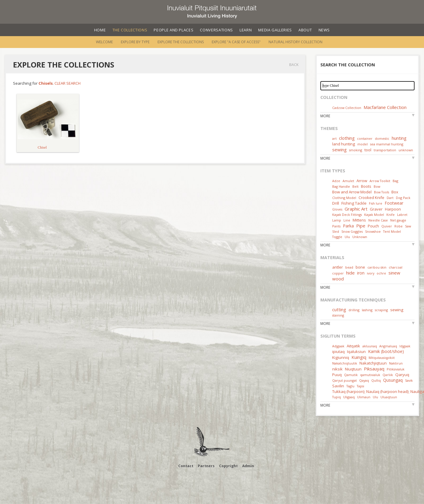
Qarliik (388, 375)
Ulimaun (364, 397)
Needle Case (378, 220)
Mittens (359, 220)
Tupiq (337, 397)
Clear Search (68, 83)
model (363, 144)
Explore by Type (135, 42)
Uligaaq (349, 397)
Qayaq (364, 380)
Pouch (373, 226)
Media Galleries (275, 30)
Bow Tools (382, 192)
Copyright (228, 466)
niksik (337, 369)
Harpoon (393, 209)
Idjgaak (405, 346)
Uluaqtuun (389, 397)
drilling (354, 310)
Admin (248, 466)
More (325, 116)
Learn (246, 30)
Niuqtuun (353, 369)
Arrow (362, 181)
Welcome (104, 42)
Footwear (394, 203)
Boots (366, 186)
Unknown (360, 237)
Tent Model (392, 231)
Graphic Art (356, 209)
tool (368, 150)
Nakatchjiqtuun (373, 363)
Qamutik (351, 375)
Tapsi (360, 386)
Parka (348, 226)
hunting (399, 138)
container (365, 138)
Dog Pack (403, 198)
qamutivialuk (370, 375)
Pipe (361, 226)
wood (338, 279)
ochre (381, 273)
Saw (408, 226)
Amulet (348, 181)
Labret (402, 215)
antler (338, 267)
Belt (355, 186)
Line (347, 220)
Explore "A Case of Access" (236, 42)
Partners (206, 466)
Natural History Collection (295, 42)
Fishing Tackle (354, 203)
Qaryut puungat (344, 380)
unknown (406, 150)
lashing (367, 310)
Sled (336, 231)
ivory (371, 273)
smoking (356, 150)
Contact (186, 466)
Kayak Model (374, 215)
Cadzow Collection (347, 108)
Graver (376, 209)
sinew (394, 273)
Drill (336, 203)
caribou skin (377, 267)
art (334, 138)
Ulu (347, 237)
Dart (390, 198)
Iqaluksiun (356, 351)
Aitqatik (353, 346)
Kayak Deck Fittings (347, 215)
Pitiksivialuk (396, 369)
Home (100, 30)
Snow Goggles (352, 231)
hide (350, 273)
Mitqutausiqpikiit (382, 358)
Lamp (337, 220)
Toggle (337, 237)
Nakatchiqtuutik (345, 363)
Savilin (338, 386)
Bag (395, 181)
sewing (339, 150)
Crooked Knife (371, 198)
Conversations (216, 30)
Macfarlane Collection (385, 107)
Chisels (46, 83)
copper (338, 273)
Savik (409, 380)
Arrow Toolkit (380, 181)
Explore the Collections (181, 42)
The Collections (130, 30)
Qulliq (376, 380)
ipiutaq (338, 351)
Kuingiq (359, 357)
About (305, 30)
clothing (347, 138)
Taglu (350, 386)
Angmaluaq (388, 346)
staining (338, 315)
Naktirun (396, 363)
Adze (336, 181)
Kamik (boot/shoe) (386, 351)
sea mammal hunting (387, 144)
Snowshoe (373, 231)
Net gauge (398, 220)
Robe (399, 226)
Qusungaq (393, 380)
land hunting (344, 144)
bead (349, 267)
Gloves (337, 209)
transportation (385, 150)
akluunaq (370, 346)
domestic (382, 138)
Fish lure (376, 203)
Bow (377, 186)
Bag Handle (341, 186)
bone (360, 267)
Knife (391, 215)
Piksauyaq (374, 369)
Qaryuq (402, 375)
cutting (339, 309)
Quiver (387, 226)
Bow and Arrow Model (352, 192)
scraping (381, 310)
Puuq (337, 375)
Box (395, 192)
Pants (336, 226)
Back (294, 65)
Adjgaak (338, 346)
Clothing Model (344, 198)
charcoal (396, 267)
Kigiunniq (341, 357)
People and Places (174, 30)
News (324, 30)
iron (361, 273)
